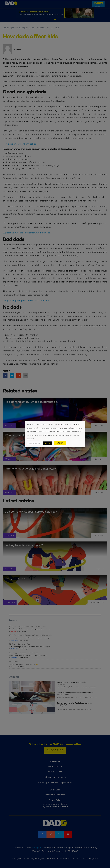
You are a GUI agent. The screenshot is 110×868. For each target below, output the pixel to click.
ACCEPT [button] (60, 443)
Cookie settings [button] (35, 443)
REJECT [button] (48, 443)
